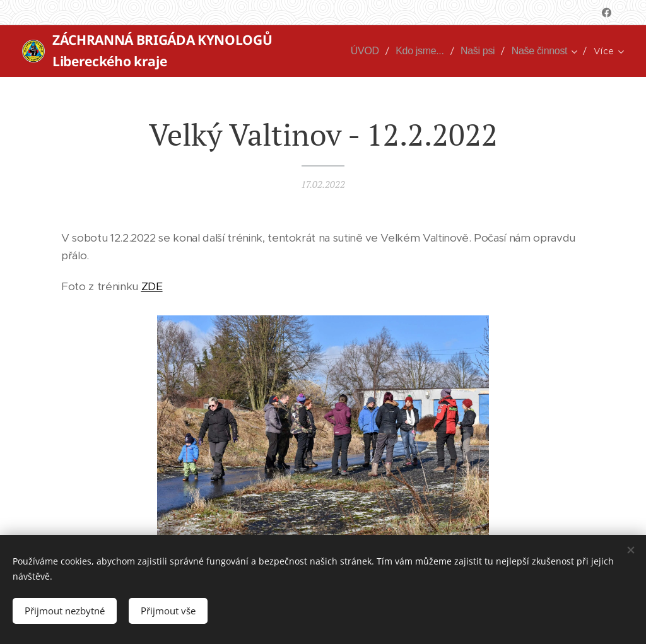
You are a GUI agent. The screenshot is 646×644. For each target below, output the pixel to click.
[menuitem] (363, 51)
